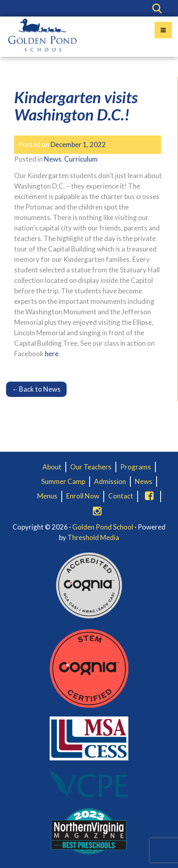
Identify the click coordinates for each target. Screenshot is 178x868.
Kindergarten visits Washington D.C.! (76, 106)
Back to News (36, 389)
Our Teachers (91, 467)
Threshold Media (93, 537)
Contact (121, 496)
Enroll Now (83, 496)
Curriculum (81, 159)
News (53, 159)
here (52, 354)
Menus (47, 496)
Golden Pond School (103, 527)
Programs (136, 467)
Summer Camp (63, 481)
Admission (110, 481)
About (52, 467)
